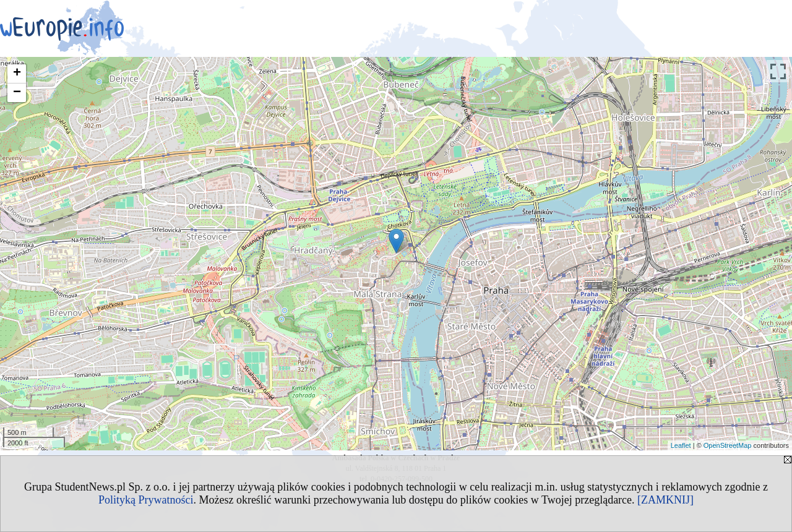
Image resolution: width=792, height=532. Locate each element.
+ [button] (17, 74)
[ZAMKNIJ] (665, 500)
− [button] (17, 93)
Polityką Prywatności (146, 500)
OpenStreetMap (728, 445)
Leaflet (681, 445)
